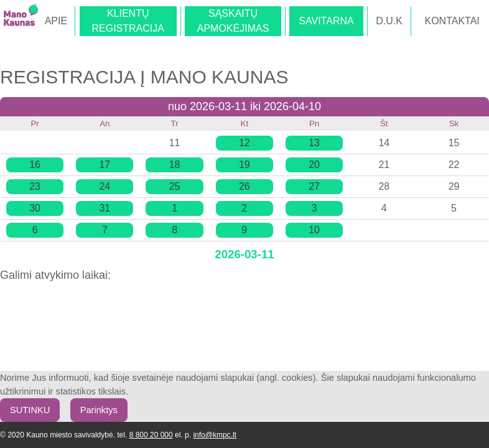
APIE (56, 21)
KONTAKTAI (452, 21)
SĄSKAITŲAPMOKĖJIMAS (233, 21)
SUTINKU (30, 410)
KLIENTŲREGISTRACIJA (128, 21)
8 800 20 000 (151, 435)
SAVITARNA (326, 21)
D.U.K (389, 21)
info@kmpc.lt (215, 435)
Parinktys (99, 410)
